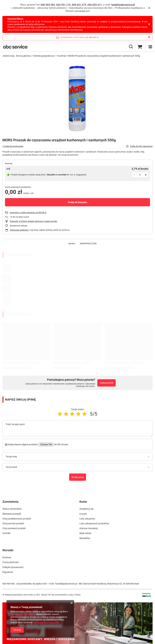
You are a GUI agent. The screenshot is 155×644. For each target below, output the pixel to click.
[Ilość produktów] (140, 175)
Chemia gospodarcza (44, 56)
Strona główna (23, 56)
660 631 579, (79, 5)
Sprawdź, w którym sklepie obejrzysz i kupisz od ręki (34, 221)
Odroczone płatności (19, 230)
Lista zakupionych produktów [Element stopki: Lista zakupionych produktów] (94, 523)
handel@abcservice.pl (123, 5)
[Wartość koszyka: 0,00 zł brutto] (140, 47)
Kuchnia (62, 56)
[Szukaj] (131, 47)
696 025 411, (95, 5)
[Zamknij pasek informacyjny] (149, 37)
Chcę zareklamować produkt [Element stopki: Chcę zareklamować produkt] (17, 519)
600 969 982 (9, 584)
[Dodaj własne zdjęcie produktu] (61, 444)
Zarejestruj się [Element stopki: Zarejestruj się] (86, 509)
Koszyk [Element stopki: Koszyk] (83, 514)
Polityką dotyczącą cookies (23, 614)
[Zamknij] (149, 8)
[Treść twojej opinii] (77, 428)
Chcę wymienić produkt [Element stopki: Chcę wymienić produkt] (14, 528)
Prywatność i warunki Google (46, 622)
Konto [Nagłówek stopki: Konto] (83, 502)
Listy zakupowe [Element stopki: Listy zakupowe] (87, 519)
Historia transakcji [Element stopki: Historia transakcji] (89, 528)
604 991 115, (64, 5)
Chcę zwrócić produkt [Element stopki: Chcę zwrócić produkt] (13, 523)
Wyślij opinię (78, 477)
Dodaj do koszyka (77, 202)
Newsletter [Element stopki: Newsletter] (85, 538)
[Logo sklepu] (15, 47)
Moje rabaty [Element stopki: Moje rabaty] (85, 533)
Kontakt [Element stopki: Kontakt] (6, 533)
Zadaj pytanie (107, 383)
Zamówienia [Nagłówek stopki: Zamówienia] (10, 502)
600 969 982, (48, 5)
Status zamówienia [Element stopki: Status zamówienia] (12, 509)
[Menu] (150, 47)
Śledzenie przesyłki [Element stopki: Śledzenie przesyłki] (12, 514)
